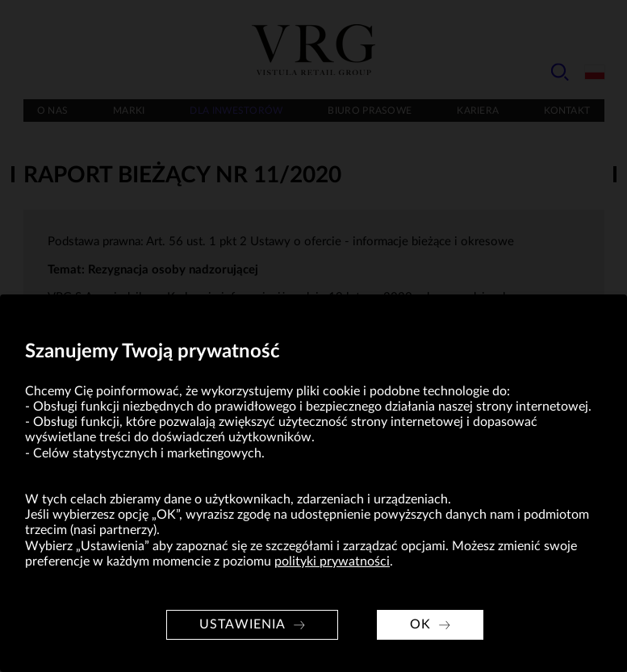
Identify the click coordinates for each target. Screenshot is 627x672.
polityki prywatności (332, 561)
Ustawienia (242, 624)
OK (420, 624)
